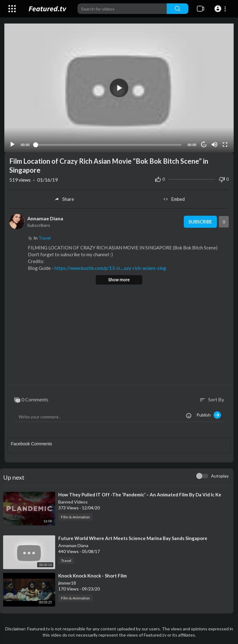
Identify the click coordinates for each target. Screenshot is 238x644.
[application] (119, 88)
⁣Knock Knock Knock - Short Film (93, 575)
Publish (209, 415)
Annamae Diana (45, 218)
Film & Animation (75, 517)
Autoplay (220, 475)
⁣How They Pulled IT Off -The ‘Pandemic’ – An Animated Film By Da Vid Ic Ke (140, 494)
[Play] (13, 144)
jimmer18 (67, 583)
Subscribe (199, 221)
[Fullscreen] (225, 144)
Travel (44, 238)
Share (64, 199)
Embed (174, 199)
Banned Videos (73, 501)
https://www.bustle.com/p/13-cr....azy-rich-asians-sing (110, 268)
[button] (221, 9)
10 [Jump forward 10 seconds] (204, 144)
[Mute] (214, 144)
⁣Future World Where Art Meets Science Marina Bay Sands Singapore (133, 538)
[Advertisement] (119, 335)
